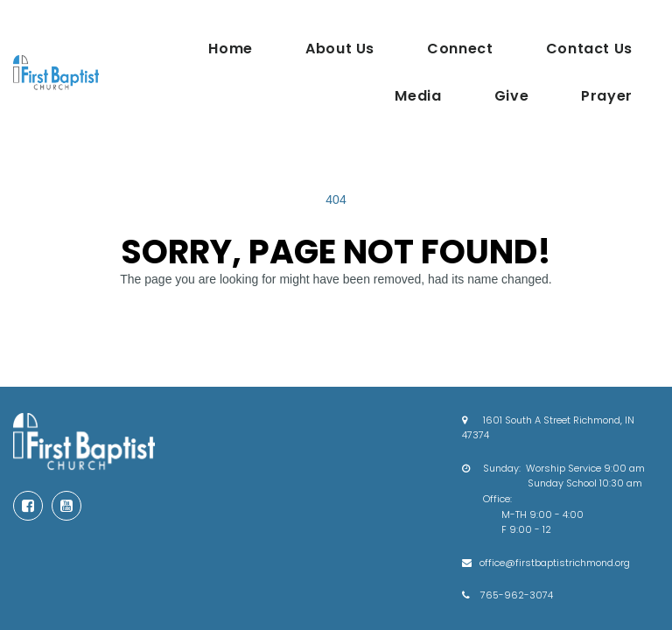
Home (231, 49)
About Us (340, 49)
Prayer (607, 96)
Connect (460, 49)
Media (418, 96)
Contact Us (589, 49)
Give (512, 96)
